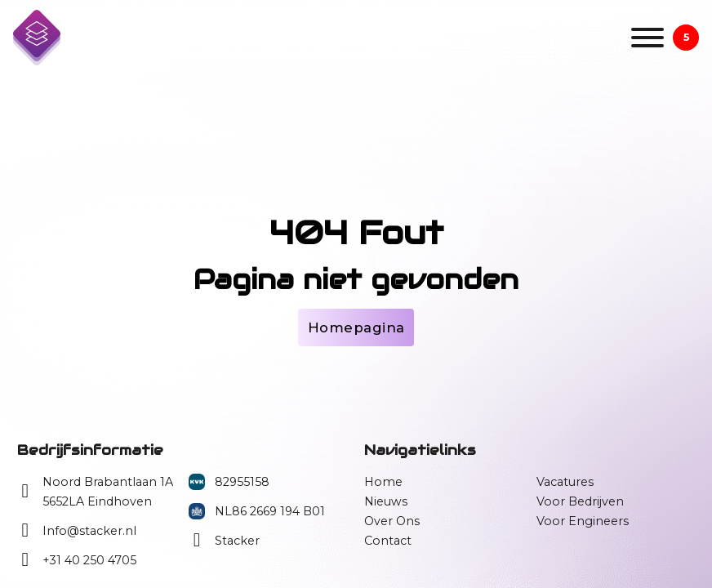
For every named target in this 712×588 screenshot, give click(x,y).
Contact (388, 541)
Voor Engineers (583, 521)
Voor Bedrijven (580, 501)
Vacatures (565, 482)
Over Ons (392, 521)
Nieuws (386, 501)
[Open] (647, 38)
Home (383, 482)
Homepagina (356, 327)
